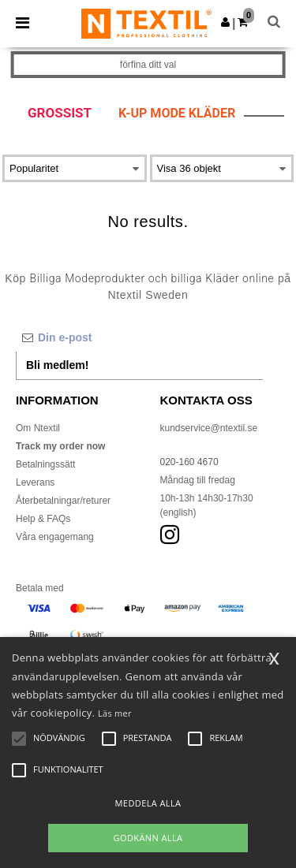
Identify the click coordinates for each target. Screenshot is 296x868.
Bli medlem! (57, 365)
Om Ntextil (38, 428)
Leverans (35, 482)
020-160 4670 (189, 462)
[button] (225, 22)
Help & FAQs (43, 519)
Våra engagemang (55, 537)
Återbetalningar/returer (63, 501)
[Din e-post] (139, 337)
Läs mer (115, 713)
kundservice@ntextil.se (209, 428)
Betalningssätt (45, 464)
